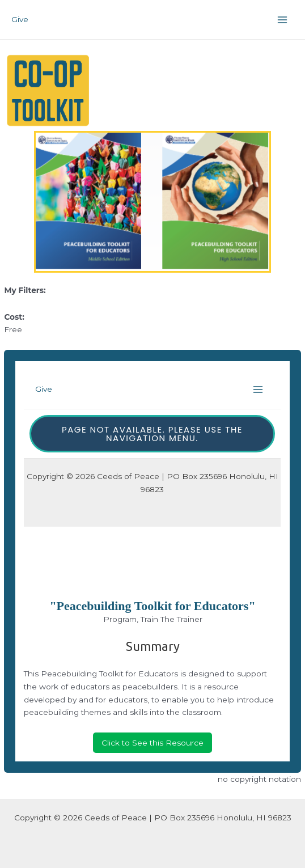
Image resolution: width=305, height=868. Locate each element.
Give (20, 19)
